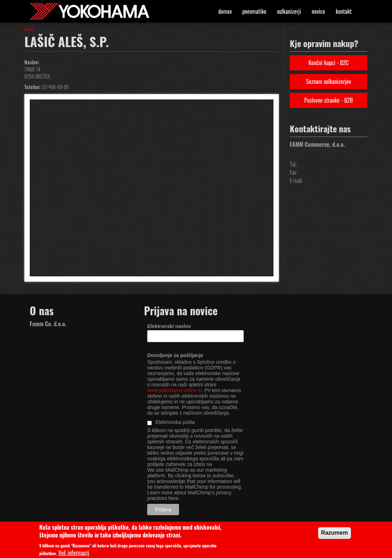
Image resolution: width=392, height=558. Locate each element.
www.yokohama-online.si (174, 390)
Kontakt (344, 11)
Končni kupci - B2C (328, 63)
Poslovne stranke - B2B (328, 100)
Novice (318, 11)
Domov (225, 11)
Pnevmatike (254, 11)
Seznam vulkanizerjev (328, 81)
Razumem (335, 535)
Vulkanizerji (289, 11)
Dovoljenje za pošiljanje (175, 355)
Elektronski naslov (169, 326)
